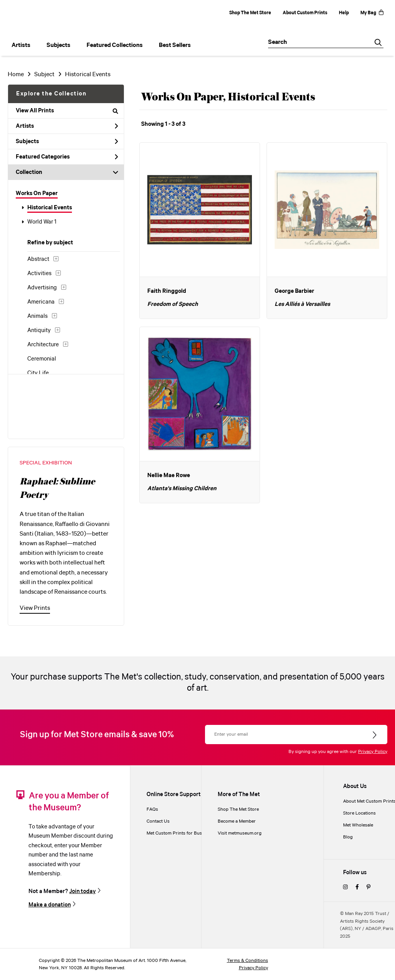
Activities (39, 274)
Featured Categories (67, 157)
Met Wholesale (358, 825)
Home (16, 74)
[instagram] (345, 887)
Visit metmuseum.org (240, 833)
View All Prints (67, 111)
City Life (38, 373)
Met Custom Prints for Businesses (182, 833)
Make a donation (50, 905)
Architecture (43, 345)
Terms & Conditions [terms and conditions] (247, 961)
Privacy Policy (373, 752)
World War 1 (42, 222)
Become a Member (237, 821)
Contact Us (158, 821)
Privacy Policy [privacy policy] (253, 968)
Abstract (38, 259)
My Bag (372, 13)
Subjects (67, 142)
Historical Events (50, 208)
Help (344, 13)
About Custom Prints (305, 13)
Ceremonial (42, 359)
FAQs (152, 809)
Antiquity (39, 331)
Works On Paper (37, 194)
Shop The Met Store (250, 13)
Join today (82, 891)
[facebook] (357, 887)
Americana (41, 302)
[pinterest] (368, 887)
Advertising (42, 288)
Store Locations (359, 813)
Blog (348, 837)
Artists (67, 126)
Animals (37, 316)
